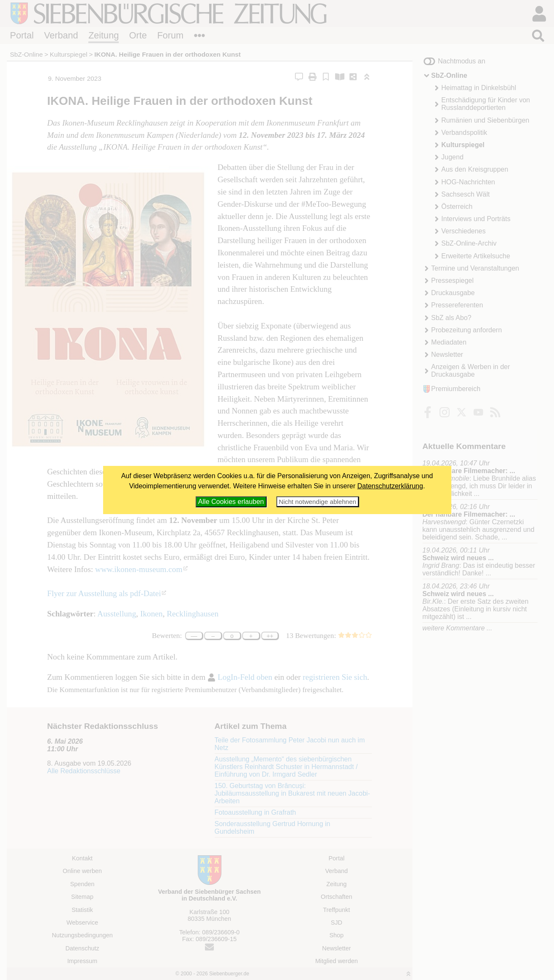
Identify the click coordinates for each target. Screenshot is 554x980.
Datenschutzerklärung (390, 486)
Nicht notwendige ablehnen (318, 502)
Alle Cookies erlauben (231, 502)
